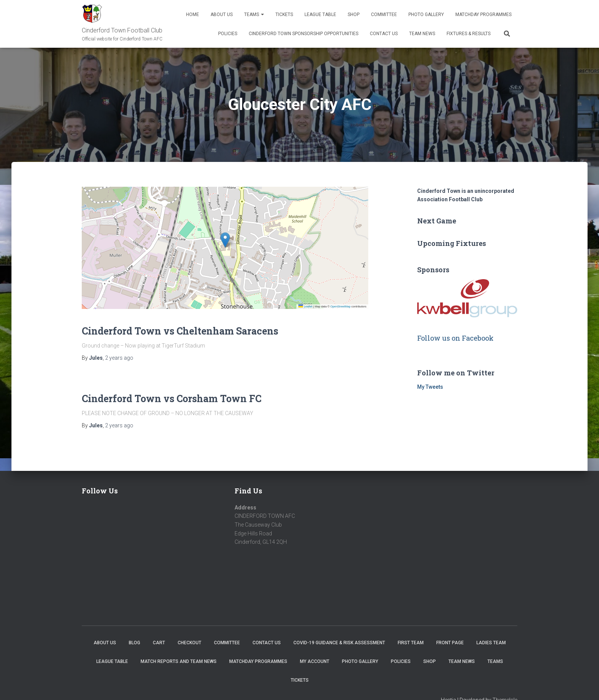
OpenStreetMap (341, 306)
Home (193, 15)
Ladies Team (491, 643)
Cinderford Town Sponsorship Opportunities (304, 34)
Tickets (284, 15)
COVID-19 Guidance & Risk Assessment (339, 643)
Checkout (189, 643)
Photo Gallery (426, 15)
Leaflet (305, 306)
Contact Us (384, 34)
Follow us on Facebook (455, 338)
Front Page (450, 643)
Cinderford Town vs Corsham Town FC (172, 398)
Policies (228, 34)
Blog (134, 643)
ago (119, 358)
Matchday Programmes (483, 15)
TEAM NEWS (422, 34)
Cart (159, 643)
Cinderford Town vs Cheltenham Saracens (180, 331)
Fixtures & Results (469, 34)
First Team (411, 643)
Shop (354, 15)
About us (222, 15)
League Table (320, 15)
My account (315, 661)
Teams (254, 15)
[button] (225, 240)
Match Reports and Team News (179, 661)
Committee (384, 15)
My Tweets (430, 387)
